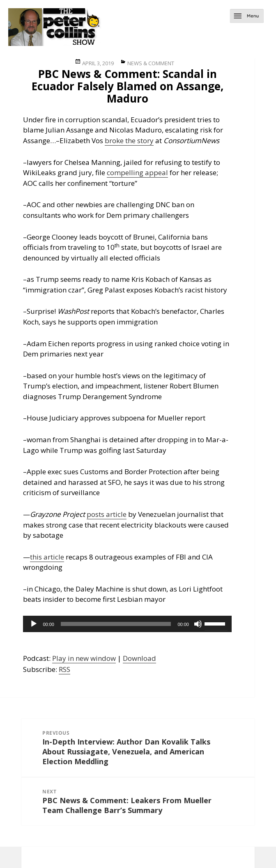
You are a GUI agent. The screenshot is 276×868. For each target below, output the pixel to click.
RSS (64, 669)
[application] (127, 624)
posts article (107, 514)
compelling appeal (137, 172)
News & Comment (151, 63)
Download (139, 658)
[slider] (116, 624)
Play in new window (84, 658)
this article (47, 557)
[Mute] (198, 624)
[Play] (34, 624)
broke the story (129, 140)
